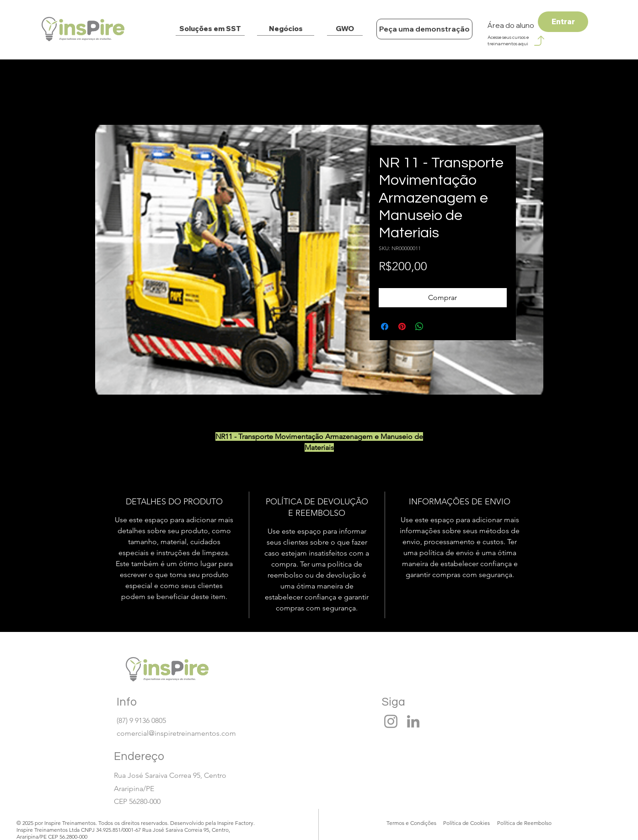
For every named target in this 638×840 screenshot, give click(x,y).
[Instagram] (391, 721)
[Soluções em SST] (210, 29)
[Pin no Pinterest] (402, 326)
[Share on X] (437, 326)
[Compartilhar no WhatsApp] (419, 326)
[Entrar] (563, 22)
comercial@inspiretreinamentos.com (176, 733)
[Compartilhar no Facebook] (385, 326)
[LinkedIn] (413, 721)
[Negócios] (286, 29)
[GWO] (345, 29)
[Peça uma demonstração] (424, 29)
